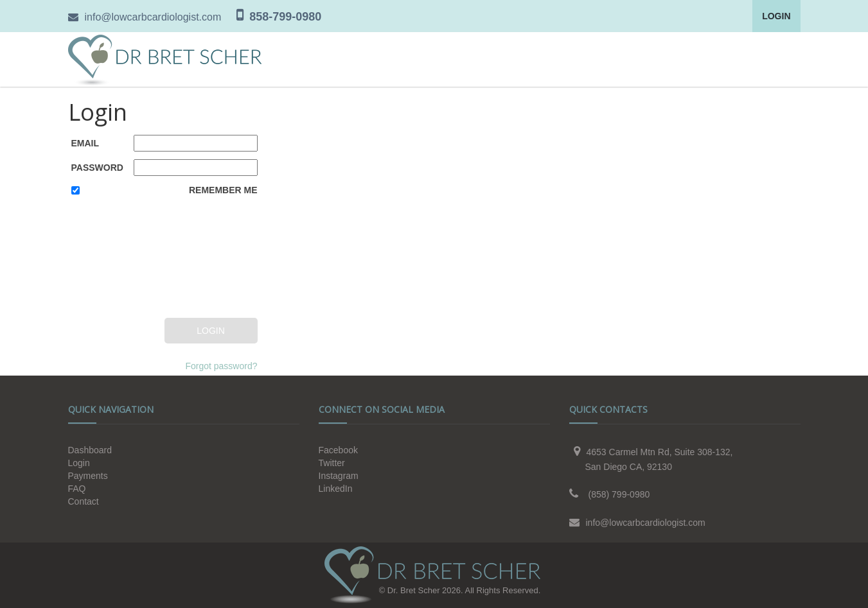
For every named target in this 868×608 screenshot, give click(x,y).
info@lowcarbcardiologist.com (153, 17)
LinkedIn (336, 489)
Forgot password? (221, 366)
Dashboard (90, 450)
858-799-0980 (285, 17)
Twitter (332, 463)
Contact (84, 501)
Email (85, 143)
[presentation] (124, 259)
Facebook (338, 450)
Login (776, 16)
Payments (88, 476)
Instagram (339, 476)
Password (97, 168)
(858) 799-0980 (619, 494)
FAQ (77, 489)
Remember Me (223, 190)
